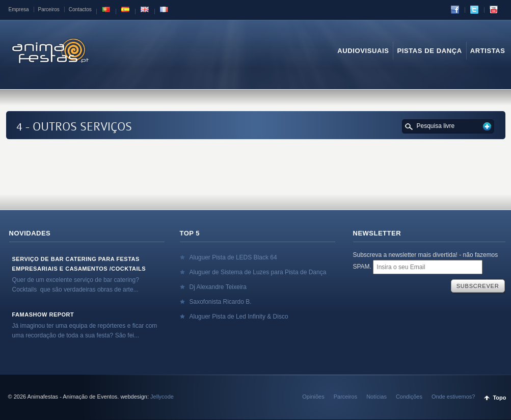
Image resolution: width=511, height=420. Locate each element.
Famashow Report (43, 314)
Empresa (19, 9)
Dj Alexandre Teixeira (218, 287)
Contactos (80, 9)
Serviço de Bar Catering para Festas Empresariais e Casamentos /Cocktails (79, 264)
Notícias (376, 397)
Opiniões (313, 397)
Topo (499, 398)
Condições (409, 397)
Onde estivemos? (453, 397)
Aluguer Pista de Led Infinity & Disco (239, 317)
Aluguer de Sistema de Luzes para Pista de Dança (258, 272)
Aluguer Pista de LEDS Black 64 (233, 257)
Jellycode (162, 397)
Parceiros (49, 9)
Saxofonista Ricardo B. (221, 302)
